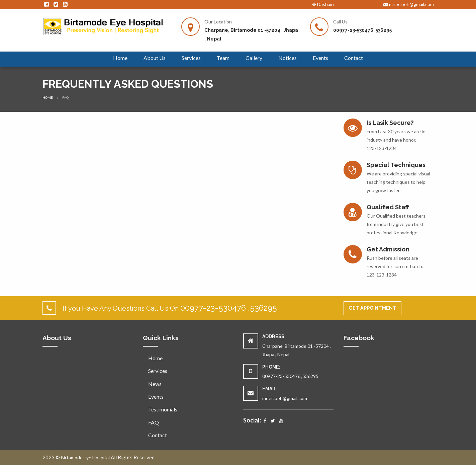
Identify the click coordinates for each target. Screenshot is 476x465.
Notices (288, 58)
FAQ (154, 422)
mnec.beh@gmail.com (409, 4)
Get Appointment (372, 308)
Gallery (254, 58)
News (155, 384)
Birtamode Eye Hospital (85, 457)
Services (191, 58)
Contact (354, 58)
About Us (155, 58)
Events (320, 58)
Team (223, 58)
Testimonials (163, 409)
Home (120, 58)
